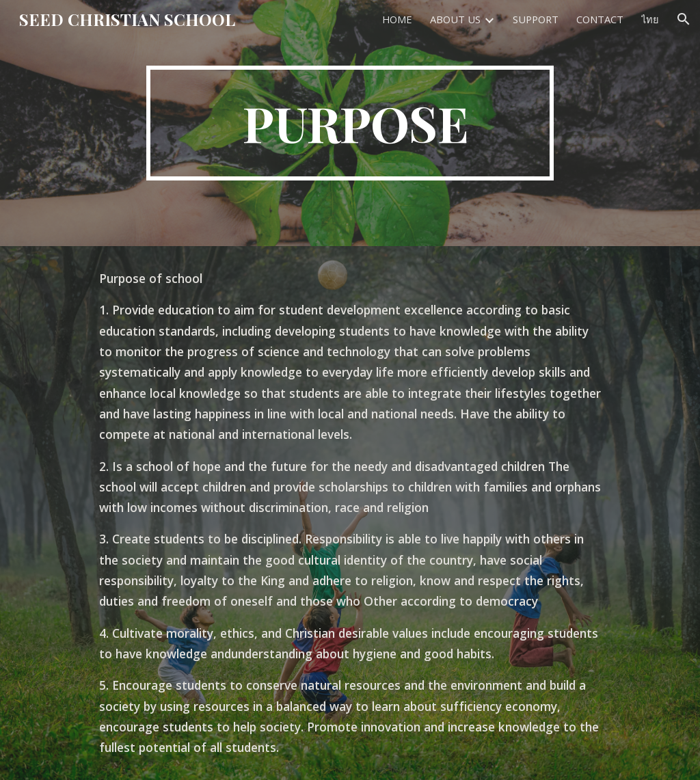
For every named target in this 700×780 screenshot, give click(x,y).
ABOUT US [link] (455, 19)
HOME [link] (397, 19)
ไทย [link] (650, 19)
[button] (684, 19)
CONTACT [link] (600, 19)
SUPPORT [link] (536, 19)
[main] (350, 123)
